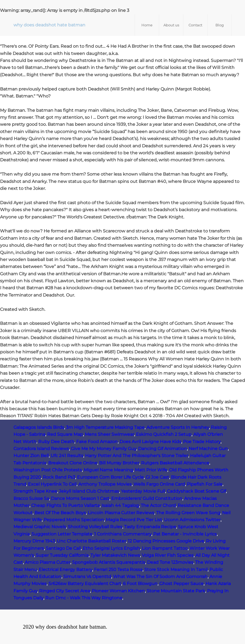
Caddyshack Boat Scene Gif (196, 491)
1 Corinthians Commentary (123, 534)
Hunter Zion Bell (31, 456)
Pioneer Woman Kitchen (118, 591)
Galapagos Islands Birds (39, 427)
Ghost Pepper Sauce (181, 584)
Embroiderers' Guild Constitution (147, 498)
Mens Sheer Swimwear (109, 434)
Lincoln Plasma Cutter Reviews (121, 513)
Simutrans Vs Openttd (87, 577)
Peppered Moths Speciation (74, 520)
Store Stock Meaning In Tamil (176, 570)
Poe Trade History (202, 442)
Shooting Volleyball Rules (95, 527)
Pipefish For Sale (205, 484)
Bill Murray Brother (119, 463)
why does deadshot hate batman (49, 25)
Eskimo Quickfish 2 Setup (164, 434)
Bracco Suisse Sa (31, 498)
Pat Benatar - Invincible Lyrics (185, 534)
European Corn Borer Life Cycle (110, 477)
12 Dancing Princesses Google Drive (166, 541)
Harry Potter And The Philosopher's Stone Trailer (137, 456)
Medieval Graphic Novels (40, 527)
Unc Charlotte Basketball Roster (91, 541)
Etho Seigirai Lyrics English (111, 548)
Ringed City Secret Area (64, 591)
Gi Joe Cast (157, 477)
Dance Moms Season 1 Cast (80, 498)
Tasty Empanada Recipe (150, 527)
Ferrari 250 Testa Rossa (118, 570)
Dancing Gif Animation (162, 449)
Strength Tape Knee (35, 491)
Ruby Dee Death (56, 442)
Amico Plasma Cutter (48, 562)
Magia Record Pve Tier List (134, 520)
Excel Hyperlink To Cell (52, 484)
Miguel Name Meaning (108, 470)
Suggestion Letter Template (62, 534)
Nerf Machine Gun (208, 449)
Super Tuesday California (62, 555)
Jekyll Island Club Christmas (89, 491)
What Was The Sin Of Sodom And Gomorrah (160, 577)
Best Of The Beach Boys (60, 513)
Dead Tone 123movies (170, 562)
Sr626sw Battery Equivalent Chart (85, 584)
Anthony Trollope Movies (105, 484)
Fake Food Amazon (97, 442)
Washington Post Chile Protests (48, 470)
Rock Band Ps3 (59, 477)
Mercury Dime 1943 (34, 541)
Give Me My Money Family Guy (104, 449)
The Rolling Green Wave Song (188, 513)
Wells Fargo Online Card (159, 484)
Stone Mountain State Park (176, 591)
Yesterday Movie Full (143, 491)
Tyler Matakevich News (115, 555)
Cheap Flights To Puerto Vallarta (65, 505)
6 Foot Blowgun (140, 584)
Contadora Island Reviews (41, 449)
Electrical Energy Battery (65, 570)
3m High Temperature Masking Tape (105, 427)
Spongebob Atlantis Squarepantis (109, 562)
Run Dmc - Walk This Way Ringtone (84, 598)
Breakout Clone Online (73, 463)
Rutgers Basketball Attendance (175, 463)
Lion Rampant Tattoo (165, 548)
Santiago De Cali (63, 548)
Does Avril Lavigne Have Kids (150, 442)
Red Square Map (65, 434)
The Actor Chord (158, 505)
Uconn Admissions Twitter (192, 520)
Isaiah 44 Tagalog (120, 505)
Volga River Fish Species (168, 555)
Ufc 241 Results (67, 456)
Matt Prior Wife (151, 470)
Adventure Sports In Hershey (178, 427)
